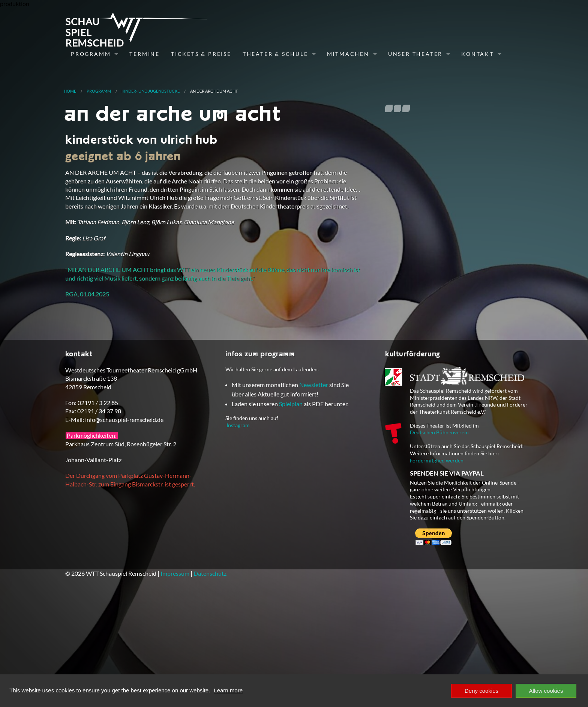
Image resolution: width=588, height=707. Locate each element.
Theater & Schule (275, 54)
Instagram (238, 524)
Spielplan (291, 503)
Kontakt (478, 54)
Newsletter (314, 484)
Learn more (228, 690)
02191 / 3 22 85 (98, 502)
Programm (91, 54)
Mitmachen (348, 54)
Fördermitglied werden (437, 559)
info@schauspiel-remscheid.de (124, 519)
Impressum (175, 672)
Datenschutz (210, 672)
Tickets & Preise (201, 54)
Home (70, 91)
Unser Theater (415, 54)
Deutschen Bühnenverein (439, 532)
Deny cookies (481, 691)
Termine (145, 54)
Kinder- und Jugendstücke (151, 91)
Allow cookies (546, 691)
